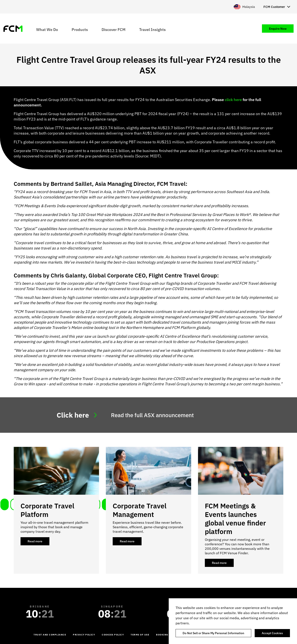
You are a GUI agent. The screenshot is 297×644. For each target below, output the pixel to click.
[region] (233, 621)
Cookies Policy (113, 635)
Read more (38, 542)
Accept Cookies (272, 633)
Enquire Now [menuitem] (278, 29)
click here (233, 100)
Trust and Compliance (50, 635)
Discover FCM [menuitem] (114, 29)
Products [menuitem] (80, 29)
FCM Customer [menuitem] (274, 7)
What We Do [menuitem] (47, 29)
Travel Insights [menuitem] (152, 29)
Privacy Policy (84, 635)
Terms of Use (140, 635)
